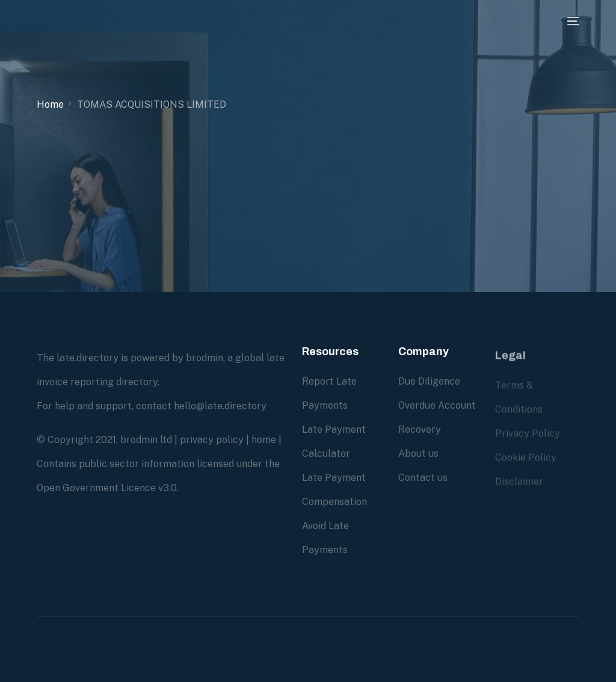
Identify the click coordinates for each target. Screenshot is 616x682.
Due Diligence (429, 382)
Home (50, 104)
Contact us (423, 478)
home (264, 440)
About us (418, 454)
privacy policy (212, 440)
